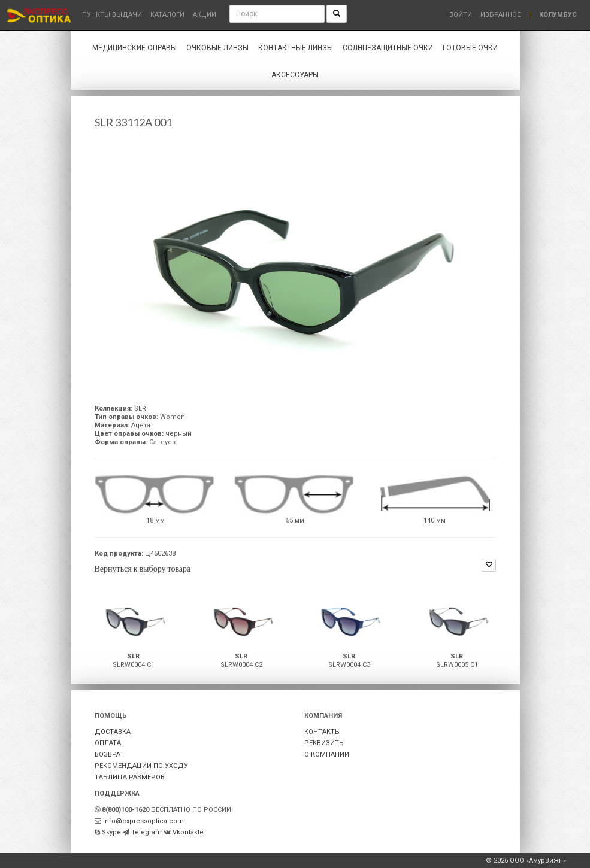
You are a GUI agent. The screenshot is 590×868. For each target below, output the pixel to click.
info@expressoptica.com (143, 821)
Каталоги (167, 15)
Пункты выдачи (112, 15)
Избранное (500, 15)
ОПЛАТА (108, 743)
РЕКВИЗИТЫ (325, 743)
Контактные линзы (296, 48)
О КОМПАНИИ (327, 755)
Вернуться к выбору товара (143, 568)
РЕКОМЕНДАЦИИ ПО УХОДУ (141, 766)
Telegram (146, 832)
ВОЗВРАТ (109, 755)
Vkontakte (188, 832)
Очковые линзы (217, 48)
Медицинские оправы (134, 48)
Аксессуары (295, 75)
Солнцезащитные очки (388, 48)
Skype (111, 832)
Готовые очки (470, 48)
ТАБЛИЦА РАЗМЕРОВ (130, 777)
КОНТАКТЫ (323, 732)
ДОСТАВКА (113, 732)
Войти (461, 15)
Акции (205, 15)
